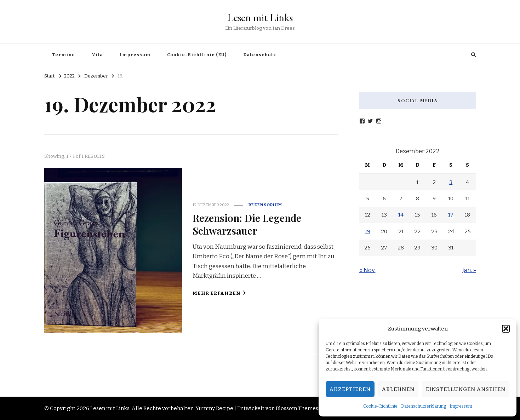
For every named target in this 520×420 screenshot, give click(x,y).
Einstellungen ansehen (466, 389)
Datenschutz (260, 55)
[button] (506, 329)
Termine (64, 55)
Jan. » (469, 270)
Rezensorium (265, 205)
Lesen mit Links (260, 18)
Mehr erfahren (219, 293)
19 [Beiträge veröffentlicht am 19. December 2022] (368, 231)
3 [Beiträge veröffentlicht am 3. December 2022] (451, 182)
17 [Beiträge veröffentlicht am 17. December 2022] (451, 215)
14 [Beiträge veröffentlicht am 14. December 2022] (401, 215)
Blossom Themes (297, 408)
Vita (97, 55)
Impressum (461, 406)
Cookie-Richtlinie (380, 406)
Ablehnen (398, 389)
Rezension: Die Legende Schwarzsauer (247, 224)
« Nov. (367, 270)
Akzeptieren (350, 389)
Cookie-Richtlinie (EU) (197, 55)
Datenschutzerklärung (424, 406)
